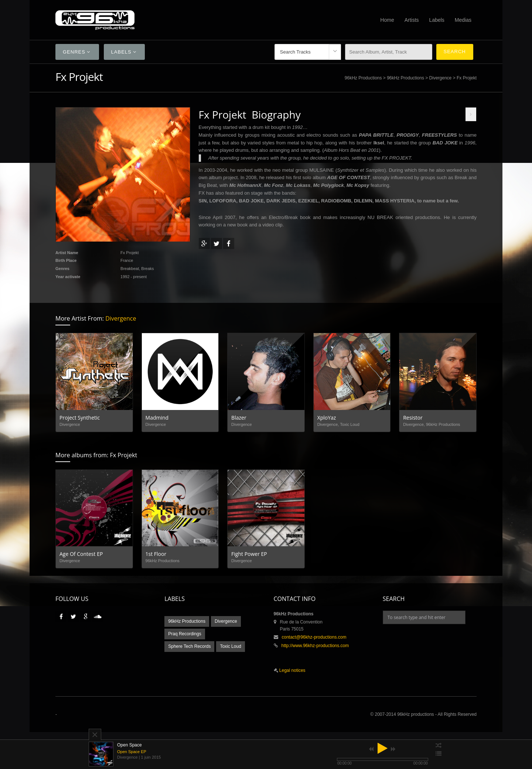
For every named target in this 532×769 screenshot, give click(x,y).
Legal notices (292, 670)
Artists (412, 20)
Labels (437, 20)
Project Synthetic (80, 418)
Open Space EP (132, 752)
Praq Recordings (185, 634)
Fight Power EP (249, 554)
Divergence (441, 78)
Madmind (157, 418)
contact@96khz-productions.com (314, 637)
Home (387, 20)
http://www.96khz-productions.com (315, 646)
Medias (463, 20)
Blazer (239, 418)
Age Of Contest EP (81, 554)
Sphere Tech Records (189, 646)
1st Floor (156, 554)
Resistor (413, 418)
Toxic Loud (230, 646)
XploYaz (327, 418)
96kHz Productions (363, 78)
